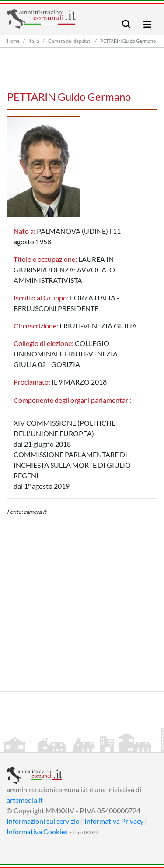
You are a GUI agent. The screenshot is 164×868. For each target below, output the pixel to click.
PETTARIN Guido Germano (128, 41)
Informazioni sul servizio (43, 821)
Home (13, 41)
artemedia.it (25, 800)
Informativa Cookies (37, 831)
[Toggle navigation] (126, 24)
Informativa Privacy (114, 821)
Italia (34, 41)
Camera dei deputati (70, 41)
